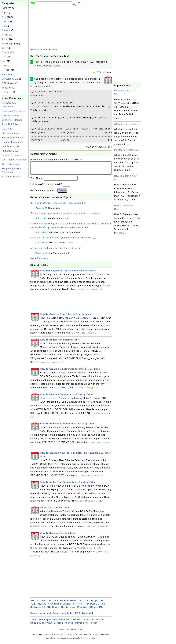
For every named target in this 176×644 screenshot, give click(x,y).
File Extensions (10, 133)
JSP (4, 48)
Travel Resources (11, 164)
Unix (73, 610)
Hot (41, 616)
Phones (69, 626)
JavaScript (8, 44)
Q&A (50, 626)
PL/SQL (6, 70)
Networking (54, 607)
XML (101, 610)
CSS (4, 22)
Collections (59, 616)
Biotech (59, 626)
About (48, 616)
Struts (65, 610)
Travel (78, 626)
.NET (5, 8)
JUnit (33, 607)
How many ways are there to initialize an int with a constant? (67, 216)
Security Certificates (13, 138)
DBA (4, 26)
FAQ (86, 626)
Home (34, 50)
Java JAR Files (10, 124)
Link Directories (10, 146)
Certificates (97, 622)
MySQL (42, 607)
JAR (73, 622)
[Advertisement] (15, 220)
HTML (5, 35)
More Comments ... (41, 261)
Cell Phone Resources (14, 160)
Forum (93, 626)
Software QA (9, 79)
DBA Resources (10, 116)
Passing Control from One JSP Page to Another (60, 206)
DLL (80, 622)
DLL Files (7, 129)
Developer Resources (14, 111)
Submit (62, 193)
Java (4, 39)
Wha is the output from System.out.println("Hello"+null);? (65, 240)
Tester (34, 622)
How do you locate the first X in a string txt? (58, 251)
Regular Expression (13, 142)
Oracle (5, 52)
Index (70, 616)
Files (86, 622)
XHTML (6, 92)
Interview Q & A (10, 151)
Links (43, 626)
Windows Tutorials (12, 120)
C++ (4, 17)
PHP (4, 66)
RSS (4, 74)
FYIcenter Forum (11, 177)
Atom (85, 616)
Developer (45, 622)
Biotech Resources (12, 155)
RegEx (34, 626)
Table (54, 50)
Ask (91, 616)
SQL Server (8, 83)
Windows (7, 88)
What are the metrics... (127, 124)
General (6, 30)
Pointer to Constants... (127, 150)
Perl (4, 57)
